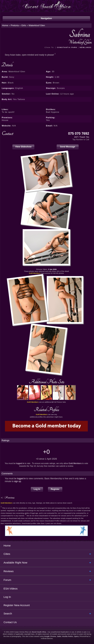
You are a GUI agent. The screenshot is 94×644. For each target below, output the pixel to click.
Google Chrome (50, 636)
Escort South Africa (39, 632)
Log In (37, 489)
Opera (76, 636)
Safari (59, 636)
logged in (20, 463)
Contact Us (10, 622)
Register (55, 489)
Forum (7, 580)
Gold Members (75, 463)
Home (7, 546)
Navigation (46, 18)
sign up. (18, 481)
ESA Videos (11, 589)
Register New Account (17, 605)
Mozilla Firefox (68, 636)
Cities (7, 554)
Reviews (9, 571)
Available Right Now (15, 563)
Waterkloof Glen (37, 25)
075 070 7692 (79, 133)
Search (8, 613)
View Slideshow (23, 147)
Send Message (68, 147)
